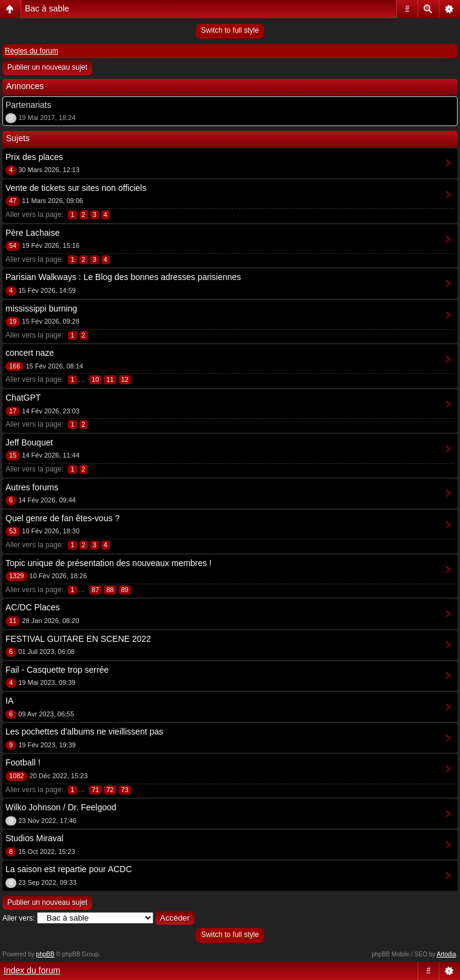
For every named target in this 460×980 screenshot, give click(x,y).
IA (9, 701)
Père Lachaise (33, 233)
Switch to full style (230, 30)
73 (125, 790)
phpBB (45, 954)
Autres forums (32, 487)
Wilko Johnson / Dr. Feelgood (61, 807)
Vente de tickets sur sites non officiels (76, 188)
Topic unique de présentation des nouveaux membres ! (108, 563)
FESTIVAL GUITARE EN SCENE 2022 (78, 639)
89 (125, 590)
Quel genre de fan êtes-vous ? (62, 518)
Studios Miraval (35, 838)
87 (95, 590)
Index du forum (32, 970)
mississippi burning (41, 308)
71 (95, 790)
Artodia (447, 954)
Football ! (23, 762)
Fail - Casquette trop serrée (57, 670)
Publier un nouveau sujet (47, 67)
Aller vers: (18, 918)
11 (110, 379)
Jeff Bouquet (29, 442)
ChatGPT (23, 398)
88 (110, 590)
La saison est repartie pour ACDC (69, 869)
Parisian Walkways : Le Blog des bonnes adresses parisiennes (123, 277)
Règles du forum (32, 51)
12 (125, 379)
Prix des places (34, 157)
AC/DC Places (32, 607)
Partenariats (28, 105)
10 (95, 379)
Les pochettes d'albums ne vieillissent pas (84, 732)
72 (110, 790)
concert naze (30, 353)
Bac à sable (47, 8)
